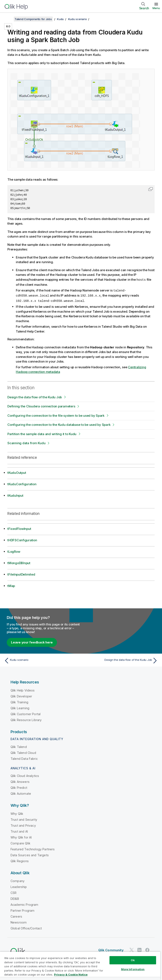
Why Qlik (17, 813)
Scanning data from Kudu (26, 442)
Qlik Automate (21, 793)
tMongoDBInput (19, 562)
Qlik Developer (21, 695)
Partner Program (22, 910)
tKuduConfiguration (22, 483)
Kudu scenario (78, 19)
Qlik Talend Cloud (23, 752)
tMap (11, 585)
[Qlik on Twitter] (132, 949)
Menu (156, 8)
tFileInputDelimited (21, 574)
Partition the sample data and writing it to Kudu (42, 433)
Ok (133, 960)
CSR (13, 892)
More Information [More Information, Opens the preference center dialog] (133, 969)
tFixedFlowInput (19, 528)
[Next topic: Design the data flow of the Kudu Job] (121, 660)
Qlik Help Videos (23, 689)
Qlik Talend (19, 746)
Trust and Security (24, 819)
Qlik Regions (20, 860)
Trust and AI (19, 831)
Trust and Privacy (23, 825)
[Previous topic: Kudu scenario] (41, 660)
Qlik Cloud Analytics (25, 775)
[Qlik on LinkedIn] (139, 949)
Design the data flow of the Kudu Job (35, 396)
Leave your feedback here (32, 641)
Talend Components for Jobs (33, 19)
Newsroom (19, 922)
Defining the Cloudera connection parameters (41, 405)
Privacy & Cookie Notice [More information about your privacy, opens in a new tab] (71, 975)
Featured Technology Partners (33, 848)
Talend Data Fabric (24, 758)
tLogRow (14, 551)
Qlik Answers (20, 781)
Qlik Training (19, 701)
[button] (151, 189)
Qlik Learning (20, 707)
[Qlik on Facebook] (147, 949)
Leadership (19, 886)
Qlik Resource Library (26, 719)
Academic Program (24, 904)
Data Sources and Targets (30, 854)
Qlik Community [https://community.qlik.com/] (111, 949)
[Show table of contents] (8, 19)
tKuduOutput (17, 472)
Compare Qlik (20, 842)
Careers (16, 916)
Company (18, 880)
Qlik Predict (19, 787)
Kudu (60, 19)
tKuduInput (15, 495)
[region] (80, 966)
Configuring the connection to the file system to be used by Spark (56, 415)
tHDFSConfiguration (22, 539)
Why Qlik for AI (21, 836)
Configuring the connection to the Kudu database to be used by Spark (59, 424)
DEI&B (15, 898)
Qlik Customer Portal (26, 713)
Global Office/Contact (26, 927)
